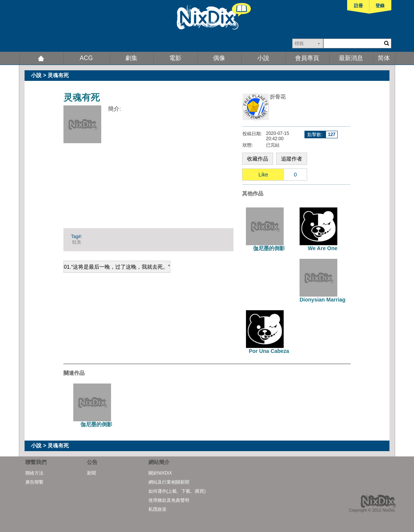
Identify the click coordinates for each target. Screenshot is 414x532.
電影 (175, 58)
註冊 (358, 6)
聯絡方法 (34, 473)
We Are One (323, 248)
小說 (263, 58)
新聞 (91, 473)
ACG (86, 58)
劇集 (131, 58)
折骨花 (278, 97)
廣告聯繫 (34, 482)
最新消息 (351, 58)
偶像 (219, 58)
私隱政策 (158, 509)
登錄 (380, 6)
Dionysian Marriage (324, 300)
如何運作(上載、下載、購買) (177, 491)
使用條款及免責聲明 (169, 500)
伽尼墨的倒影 (269, 248)
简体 (384, 58)
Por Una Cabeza (269, 351)
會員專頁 (307, 58)
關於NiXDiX (160, 473)
